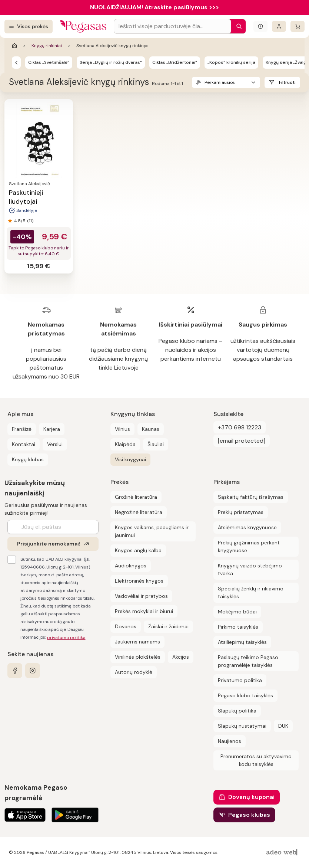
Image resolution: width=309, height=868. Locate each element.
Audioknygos (131, 566)
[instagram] (33, 671)
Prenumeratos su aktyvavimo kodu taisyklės (256, 760)
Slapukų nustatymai (242, 726)
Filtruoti (287, 82)
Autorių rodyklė (134, 672)
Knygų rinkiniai (47, 46)
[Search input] (172, 26)
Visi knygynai (130, 459)
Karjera (52, 429)
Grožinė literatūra (136, 497)
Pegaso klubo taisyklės (245, 695)
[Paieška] (237, 26)
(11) (30, 221)
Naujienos (230, 741)
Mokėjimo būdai (237, 612)
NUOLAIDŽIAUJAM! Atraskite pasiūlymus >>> (154, 7)
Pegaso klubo (39, 248)
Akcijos (181, 657)
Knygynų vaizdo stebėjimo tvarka (250, 569)
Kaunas (151, 429)
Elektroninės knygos (139, 581)
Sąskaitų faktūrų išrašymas (251, 497)
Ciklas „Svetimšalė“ (49, 62)
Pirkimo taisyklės (238, 627)
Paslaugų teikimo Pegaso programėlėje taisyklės (248, 661)
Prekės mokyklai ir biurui (144, 611)
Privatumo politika (240, 680)
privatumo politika (66, 638)
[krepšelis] (298, 26)
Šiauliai (156, 444)
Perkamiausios (220, 82)
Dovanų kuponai (251, 797)
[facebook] (15, 671)
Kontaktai (24, 444)
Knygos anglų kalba (138, 550)
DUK (283, 726)
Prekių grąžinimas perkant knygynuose (249, 546)
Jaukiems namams (137, 642)
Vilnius (122, 429)
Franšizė (22, 429)
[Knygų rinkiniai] (16, 62)
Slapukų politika (237, 711)
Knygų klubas (28, 459)
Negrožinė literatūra (139, 512)
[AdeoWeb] (283, 853)
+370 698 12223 (240, 427)
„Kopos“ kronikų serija (231, 62)
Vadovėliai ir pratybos (141, 596)
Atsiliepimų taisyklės (242, 642)
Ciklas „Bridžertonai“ (175, 62)
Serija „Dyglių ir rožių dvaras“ (111, 62)
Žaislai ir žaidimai (168, 626)
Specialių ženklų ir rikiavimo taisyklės (251, 592)
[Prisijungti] (279, 26)
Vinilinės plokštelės (138, 657)
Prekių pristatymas (241, 512)
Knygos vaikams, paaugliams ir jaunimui (152, 531)
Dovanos (126, 626)
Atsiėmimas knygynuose (247, 527)
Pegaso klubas (249, 815)
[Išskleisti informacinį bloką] (260, 26)
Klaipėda (125, 444)
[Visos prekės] (29, 27)
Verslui (55, 444)
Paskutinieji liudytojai (26, 197)
